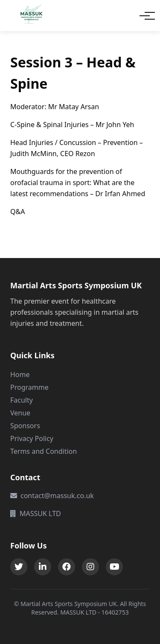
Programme (29, 387)
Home (20, 374)
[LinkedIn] (43, 567)
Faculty (22, 400)
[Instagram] (90, 567)
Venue (20, 413)
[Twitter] (19, 567)
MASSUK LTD (36, 513)
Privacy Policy (32, 438)
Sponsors (25, 426)
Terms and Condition (44, 451)
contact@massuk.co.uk (52, 496)
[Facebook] (67, 567)
